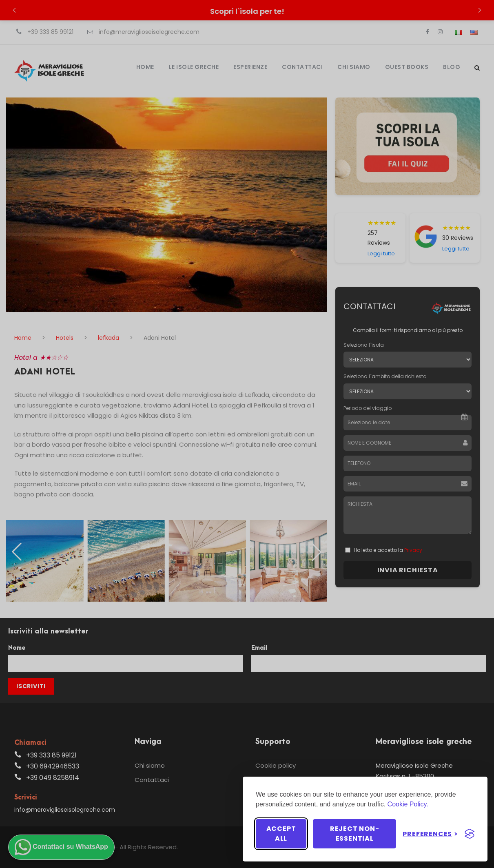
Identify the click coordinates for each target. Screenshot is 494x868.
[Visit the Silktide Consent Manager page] (470, 834)
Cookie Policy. (408, 804)
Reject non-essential (355, 834)
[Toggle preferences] (430, 834)
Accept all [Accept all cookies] (281, 834)
